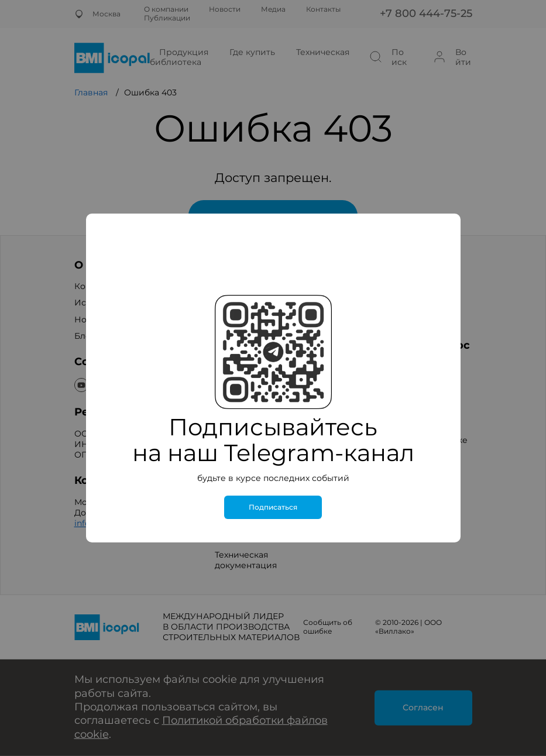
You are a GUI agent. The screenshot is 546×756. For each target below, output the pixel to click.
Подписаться (273, 507)
